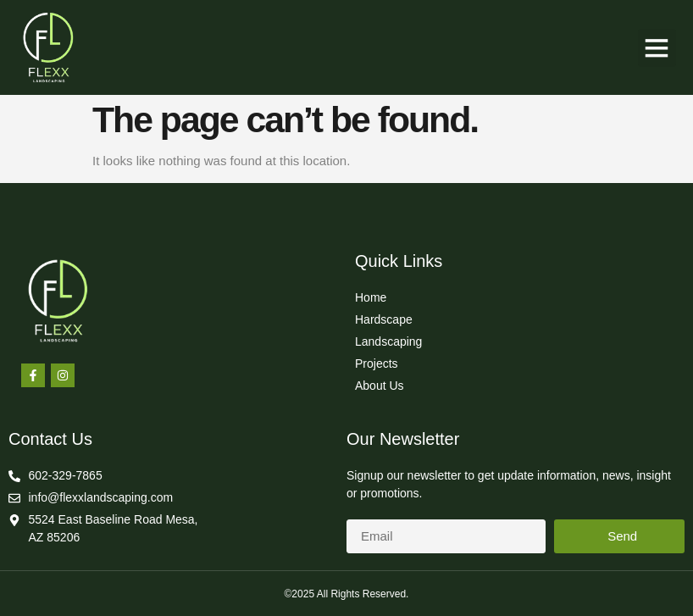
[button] (657, 48)
